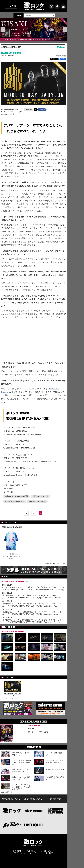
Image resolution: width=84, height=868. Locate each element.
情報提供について (11, 799)
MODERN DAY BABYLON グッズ (52, 564)
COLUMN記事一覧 (7, 792)
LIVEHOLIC (34, 825)
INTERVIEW (11, 47)
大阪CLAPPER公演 (40, 496)
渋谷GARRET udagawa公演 (16, 496)
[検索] (35, 15)
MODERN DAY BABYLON (11, 53)
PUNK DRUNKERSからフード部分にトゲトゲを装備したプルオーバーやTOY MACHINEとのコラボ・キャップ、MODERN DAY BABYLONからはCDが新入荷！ (33, 590)
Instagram (5, 392)
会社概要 (17, 851)
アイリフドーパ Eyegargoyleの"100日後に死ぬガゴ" (21, 763)
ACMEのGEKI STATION (55, 769)
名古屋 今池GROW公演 (14, 502)
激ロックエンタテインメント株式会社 (33, 842)
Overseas (61, 47)
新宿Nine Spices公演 (37, 502)
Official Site (28, 110)
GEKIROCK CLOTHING (55, 811)
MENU (13, 6)
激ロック (12, 811)
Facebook (42, 110)
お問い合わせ (48, 851)
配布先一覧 (55, 799)
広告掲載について (33, 799)
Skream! (34, 811)
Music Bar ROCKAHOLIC (12, 825)
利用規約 (49, 853)
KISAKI (32, 728)
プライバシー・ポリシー (27, 853)
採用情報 (31, 851)
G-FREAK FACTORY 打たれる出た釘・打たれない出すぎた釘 (21, 787)
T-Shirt (11, 559)
